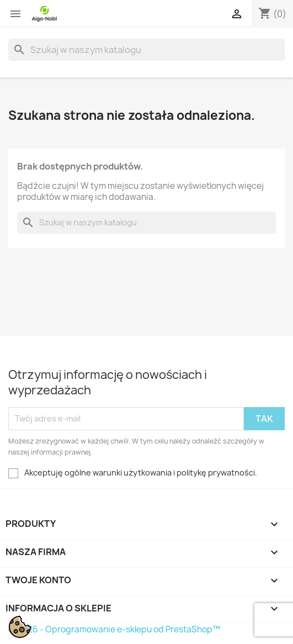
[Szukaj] (146, 50)
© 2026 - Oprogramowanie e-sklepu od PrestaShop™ (114, 629)
